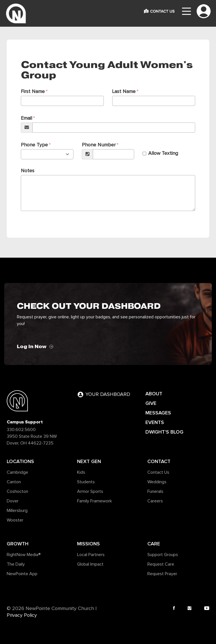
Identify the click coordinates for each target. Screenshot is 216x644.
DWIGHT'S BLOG (164, 432)
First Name (33, 92)
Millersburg (17, 511)
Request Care (161, 564)
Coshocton (17, 491)
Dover (13, 501)
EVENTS (155, 422)
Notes (28, 171)
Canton (14, 482)
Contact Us (158, 472)
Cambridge (17, 472)
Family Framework (94, 501)
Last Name (124, 92)
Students (86, 482)
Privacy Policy (22, 615)
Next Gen (89, 461)
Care (154, 544)
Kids (81, 472)
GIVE (151, 403)
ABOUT (154, 394)
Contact (159, 461)
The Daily (16, 564)
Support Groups (163, 555)
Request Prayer (162, 574)
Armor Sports (90, 491)
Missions (88, 544)
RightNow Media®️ (24, 555)
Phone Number (99, 145)
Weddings (157, 482)
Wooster (15, 520)
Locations (20, 461)
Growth (18, 544)
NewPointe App (22, 574)
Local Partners (91, 555)
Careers (155, 501)
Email (26, 118)
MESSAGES (158, 413)
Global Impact (90, 564)
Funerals (155, 491)
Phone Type (34, 145)
